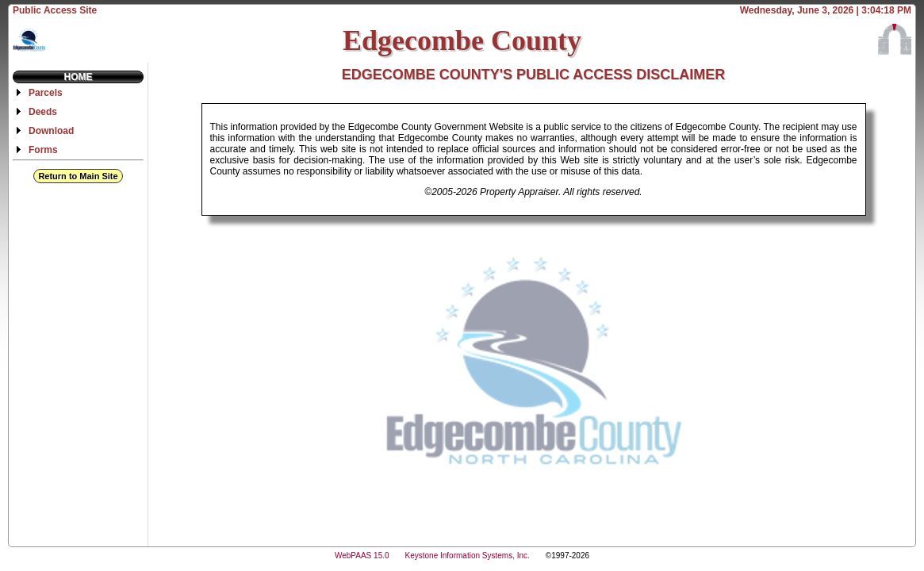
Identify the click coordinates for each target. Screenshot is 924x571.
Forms (43, 150)
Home (79, 77)
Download (51, 131)
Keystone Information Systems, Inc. (468, 556)
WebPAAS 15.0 (362, 556)
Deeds (43, 112)
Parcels (46, 93)
